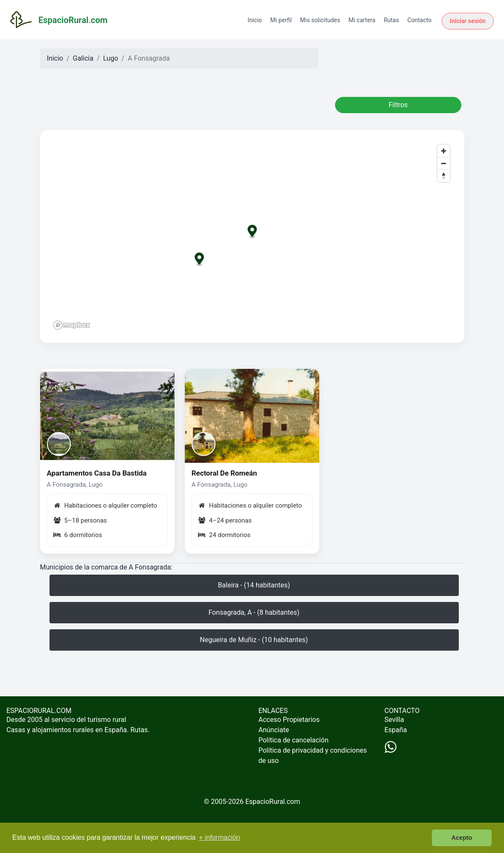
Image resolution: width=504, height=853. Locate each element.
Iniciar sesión (468, 21)
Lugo (111, 58)
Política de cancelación (294, 740)
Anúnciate (274, 730)
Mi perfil (281, 20)
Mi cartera (362, 20)
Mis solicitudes (320, 20)
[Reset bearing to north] (444, 176)
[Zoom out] (444, 163)
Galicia (83, 58)
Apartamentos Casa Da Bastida (97, 473)
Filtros (398, 105)
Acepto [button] (462, 838)
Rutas (391, 20)
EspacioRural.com (273, 802)
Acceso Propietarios (289, 720)
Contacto (419, 20)
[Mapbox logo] (72, 325)
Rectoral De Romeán (224, 473)
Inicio (255, 20)
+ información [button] (220, 837)
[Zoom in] (444, 151)
